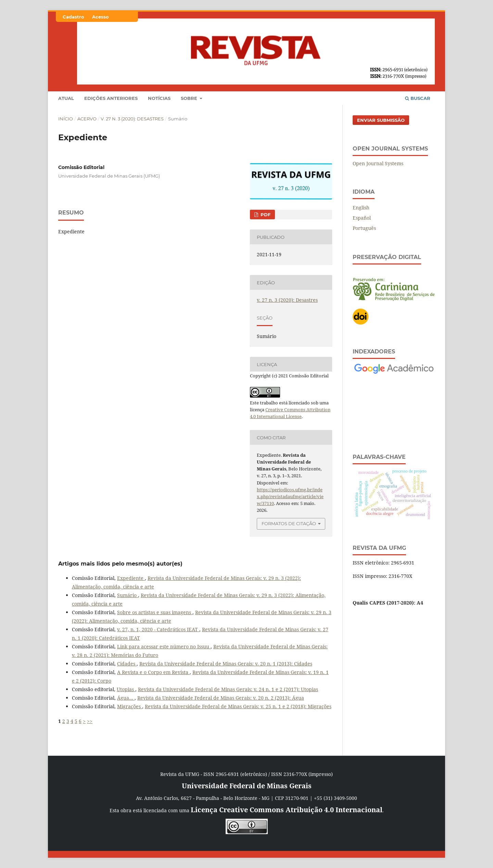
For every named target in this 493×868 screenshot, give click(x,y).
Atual (66, 98)
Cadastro (73, 17)
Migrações (130, 706)
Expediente (131, 578)
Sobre (190, 98)
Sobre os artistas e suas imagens (155, 612)
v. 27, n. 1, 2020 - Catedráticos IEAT (158, 629)
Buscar (418, 98)
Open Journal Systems (378, 163)
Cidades (127, 664)
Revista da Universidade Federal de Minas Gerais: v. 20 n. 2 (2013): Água (221, 698)
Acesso (100, 17)
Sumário (128, 595)
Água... (126, 698)
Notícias (159, 98)
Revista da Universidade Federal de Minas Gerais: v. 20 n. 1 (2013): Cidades (226, 664)
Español (362, 218)
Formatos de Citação (289, 523)
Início (66, 119)
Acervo (87, 119)
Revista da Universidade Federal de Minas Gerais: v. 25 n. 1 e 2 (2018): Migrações (238, 706)
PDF (265, 215)
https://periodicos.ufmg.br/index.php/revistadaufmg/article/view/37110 (290, 496)
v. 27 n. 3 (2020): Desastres (132, 119)
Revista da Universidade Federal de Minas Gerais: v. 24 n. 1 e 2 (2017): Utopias (228, 689)
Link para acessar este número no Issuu (164, 646)
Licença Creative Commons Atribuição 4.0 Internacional (287, 810)
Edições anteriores (111, 98)
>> (90, 721)
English (361, 208)
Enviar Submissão (381, 120)
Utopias (126, 689)
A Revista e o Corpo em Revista (153, 672)
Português (364, 228)
